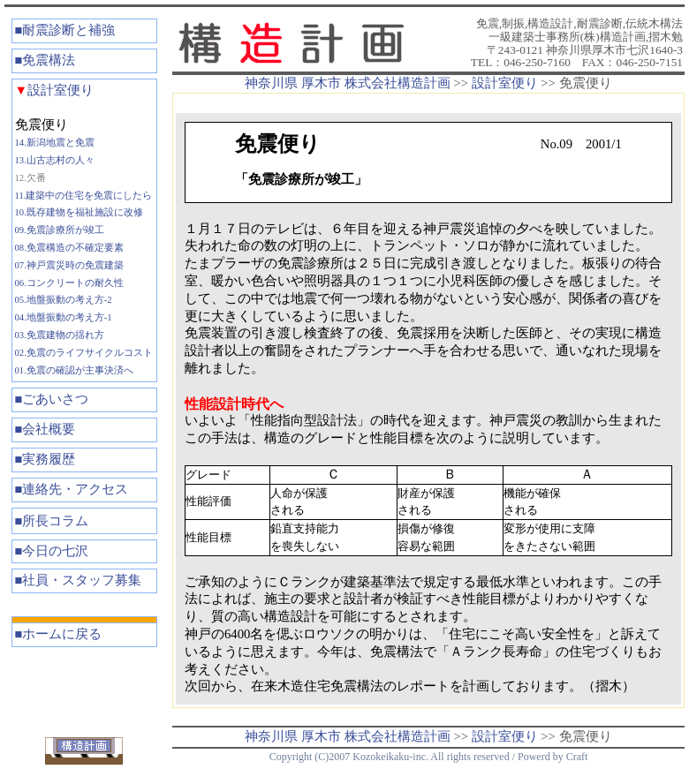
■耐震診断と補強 (65, 30)
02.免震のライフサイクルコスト (84, 353)
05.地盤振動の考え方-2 (64, 300)
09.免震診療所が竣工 (60, 230)
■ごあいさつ (52, 399)
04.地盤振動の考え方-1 (64, 317)
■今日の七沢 (52, 551)
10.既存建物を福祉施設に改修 (79, 212)
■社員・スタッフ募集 (79, 580)
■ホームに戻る (59, 634)
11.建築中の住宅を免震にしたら (84, 196)
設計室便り (55, 90)
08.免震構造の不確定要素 (69, 248)
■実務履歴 (45, 459)
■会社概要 (45, 429)
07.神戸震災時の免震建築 (69, 265)
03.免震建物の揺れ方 (60, 335)
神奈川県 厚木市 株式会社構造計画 (347, 83)
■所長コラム (52, 521)
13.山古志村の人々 (55, 160)
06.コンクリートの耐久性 (69, 283)
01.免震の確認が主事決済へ (74, 370)
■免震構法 (45, 60)
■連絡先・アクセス (72, 489)
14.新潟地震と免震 (55, 143)
